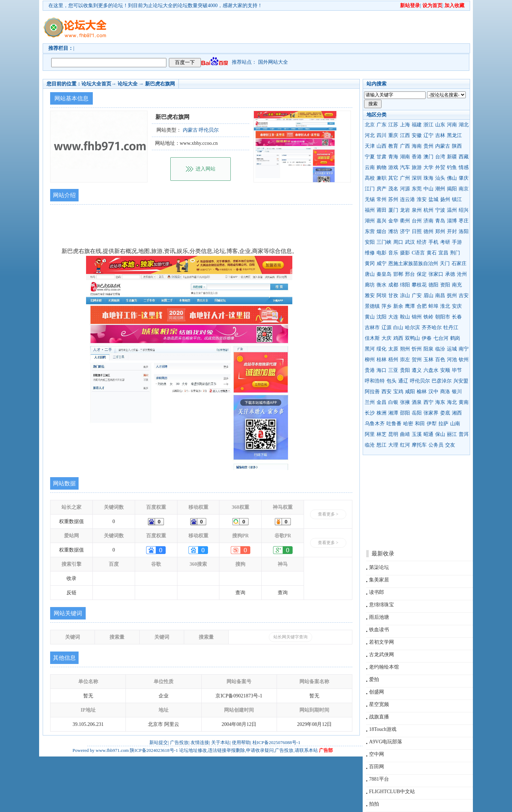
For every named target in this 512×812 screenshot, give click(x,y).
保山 (440, 434)
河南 (452, 125)
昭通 (428, 434)
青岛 (440, 221)
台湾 (440, 157)
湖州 (370, 221)
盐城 (433, 199)
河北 (370, 135)
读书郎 (377, 592)
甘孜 (393, 296)
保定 (422, 274)
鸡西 (398, 338)
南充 (457, 285)
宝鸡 (398, 392)
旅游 (417, 167)
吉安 (464, 296)
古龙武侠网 (382, 655)
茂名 (393, 189)
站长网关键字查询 (290, 637)
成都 (393, 285)
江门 (370, 189)
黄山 (370, 317)
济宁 (405, 231)
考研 (445, 242)
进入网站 (206, 169)
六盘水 (431, 370)
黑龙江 (454, 135)
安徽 (417, 135)
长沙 (370, 413)
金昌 (382, 402)
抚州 (452, 296)
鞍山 (405, 317)
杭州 (428, 210)
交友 (450, 445)
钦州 (464, 360)
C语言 (418, 253)
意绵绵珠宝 (382, 605)
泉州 (417, 210)
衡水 (382, 285)
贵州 (428, 146)
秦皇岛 (384, 274)
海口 (382, 370)
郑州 (440, 231)
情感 (464, 167)
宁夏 (370, 157)
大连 (393, 317)
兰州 (370, 402)
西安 (386, 392)
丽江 (452, 434)
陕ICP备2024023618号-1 (154, 750)
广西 (405, 146)
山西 (382, 146)
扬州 (445, 199)
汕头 (440, 178)
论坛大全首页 (96, 84)
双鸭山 (412, 338)
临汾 (440, 349)
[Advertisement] (297, 27)
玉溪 (417, 434)
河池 (452, 360)
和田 (420, 424)
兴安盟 (461, 381)
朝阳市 (443, 317)
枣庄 (464, 221)
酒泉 (417, 402)
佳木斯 (372, 338)
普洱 (464, 434)
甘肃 (382, 157)
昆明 (393, 434)
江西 (405, 135)
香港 (417, 157)
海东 (440, 402)
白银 (393, 402)
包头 (391, 381)
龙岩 (405, 210)
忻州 (417, 349)
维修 (370, 253)
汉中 (433, 392)
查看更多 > (328, 514)
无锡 (370, 199)
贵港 (370, 370)
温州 (452, 210)
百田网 (377, 767)
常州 (382, 199)
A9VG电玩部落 (386, 742)
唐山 (370, 274)
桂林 (382, 360)
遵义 (417, 370)
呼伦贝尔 (420, 381)
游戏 (393, 167)
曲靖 (405, 434)
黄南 (464, 402)
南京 (464, 189)
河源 (405, 189)
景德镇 (372, 306)
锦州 (417, 317)
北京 (370, 125)
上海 (405, 125)
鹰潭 (410, 306)
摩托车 (419, 445)
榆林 (422, 392)
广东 (382, 125)
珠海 (428, 178)
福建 (417, 125)
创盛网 (377, 692)
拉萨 (443, 424)
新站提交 (159, 742)
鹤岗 (455, 338)
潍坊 (393, 231)
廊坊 (370, 285)
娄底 (445, 413)
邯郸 (398, 274)
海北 (452, 402)
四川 (382, 135)
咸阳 (410, 392)
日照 (417, 231)
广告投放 (179, 742)
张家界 (431, 413)
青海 (393, 157)
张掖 (405, 402)
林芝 (382, 434)
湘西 (457, 413)
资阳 (445, 285)
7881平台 (379, 779)
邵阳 (405, 413)
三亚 (393, 370)
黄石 (432, 253)
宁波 (440, 210)
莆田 (382, 210)
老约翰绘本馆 (384, 667)
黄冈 (370, 263)
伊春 (427, 338)
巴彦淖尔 (442, 381)
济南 (428, 221)
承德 (450, 274)
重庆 (393, 135)
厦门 (393, 210)
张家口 (436, 274)
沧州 (462, 274)
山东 (440, 125)
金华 (393, 221)
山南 (455, 424)
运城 (452, 349)
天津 (370, 146)
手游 (457, 242)
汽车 (405, 167)
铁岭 (428, 317)
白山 (398, 328)
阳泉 (428, 349)
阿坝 (382, 296)
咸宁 (382, 263)
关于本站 (220, 742)
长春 (457, 317)
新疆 (452, 157)
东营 (370, 231)
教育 (393, 146)
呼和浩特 (375, 381)
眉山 (428, 296)
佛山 (452, 178)
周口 (398, 242)
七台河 (441, 338)
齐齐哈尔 (432, 328)
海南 (417, 146)
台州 (417, 221)
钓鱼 (452, 167)
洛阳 (464, 231)
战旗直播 (379, 717)
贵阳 (405, 370)
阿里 (370, 434)
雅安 (370, 296)
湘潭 (393, 413)
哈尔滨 (412, 328)
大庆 (386, 338)
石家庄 (459, 263)
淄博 (452, 221)
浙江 (428, 125)
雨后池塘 (379, 617)
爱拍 (374, 679)
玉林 (428, 360)
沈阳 (382, 317)
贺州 (417, 360)
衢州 (405, 221)
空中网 (377, 754)
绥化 (382, 349)
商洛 (445, 392)
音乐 (393, 253)
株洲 (382, 413)
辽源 (386, 328)
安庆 (457, 306)
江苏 (393, 125)
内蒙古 (443, 146)
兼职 (382, 178)
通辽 (403, 381)
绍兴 (464, 210)
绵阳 (405, 285)
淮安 (422, 199)
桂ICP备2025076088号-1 (276, 742)
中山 (428, 189)
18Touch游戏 (383, 729)
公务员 (436, 445)
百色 (440, 360)
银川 (457, 392)
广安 (417, 296)
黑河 (370, 349)
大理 (393, 445)
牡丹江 (451, 328)
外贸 (440, 167)
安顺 (445, 370)
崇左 (405, 360)
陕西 (457, 146)
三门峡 (384, 242)
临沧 (370, 445)
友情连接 (200, 742)
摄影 (405, 253)
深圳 (417, 178)
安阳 (370, 242)
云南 (370, 167)
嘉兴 (382, 221)
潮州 (440, 189)
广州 (405, 178)
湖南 (405, 157)
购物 (382, 167)
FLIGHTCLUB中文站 (392, 792)
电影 (382, 253)
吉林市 (372, 328)
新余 (398, 306)
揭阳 (452, 189)
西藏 (464, 157)
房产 (382, 189)
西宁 (428, 402)
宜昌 (443, 253)
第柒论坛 (379, 567)
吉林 (440, 135)
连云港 (407, 199)
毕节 (457, 370)
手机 (433, 242)
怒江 (382, 445)
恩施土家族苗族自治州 (413, 263)
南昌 (440, 296)
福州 (370, 210)
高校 (370, 178)
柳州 (370, 360)
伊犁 (432, 424)
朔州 (405, 349)
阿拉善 (372, 392)
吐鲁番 (394, 424)
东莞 (417, 189)
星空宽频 (379, 704)
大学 (428, 167)
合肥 (422, 306)
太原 (393, 349)
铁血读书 (379, 630)
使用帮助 (241, 742)
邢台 (410, 274)
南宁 (464, 349)
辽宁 (428, 135)
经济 (422, 242)
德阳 (433, 285)
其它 (393, 178)
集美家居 (379, 580)
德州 (428, 231)
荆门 (455, 253)
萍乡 (386, 306)
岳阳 (417, 413)
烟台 (382, 231)
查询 (240, 593)
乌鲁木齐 (375, 424)
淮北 (445, 306)
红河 (405, 445)
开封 (452, 231)
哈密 (408, 424)
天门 (445, 263)
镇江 (457, 199)
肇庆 (464, 178)
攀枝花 (419, 285)
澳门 (428, 157)
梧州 (393, 360)
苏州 (393, 199)
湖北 (464, 125)
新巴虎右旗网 (160, 84)
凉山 (405, 296)
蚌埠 (433, 306)
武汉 (410, 242)
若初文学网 (382, 642)
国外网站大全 (273, 62)
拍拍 (374, 804)
